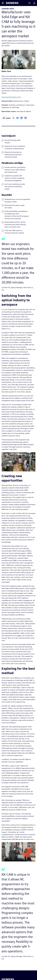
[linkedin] (22, 118)
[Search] (30, 3)
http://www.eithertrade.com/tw (11, 97)
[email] (26, 118)
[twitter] (13, 118)
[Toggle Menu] (3, 3)
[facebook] (17, 118)
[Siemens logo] (12, 3)
